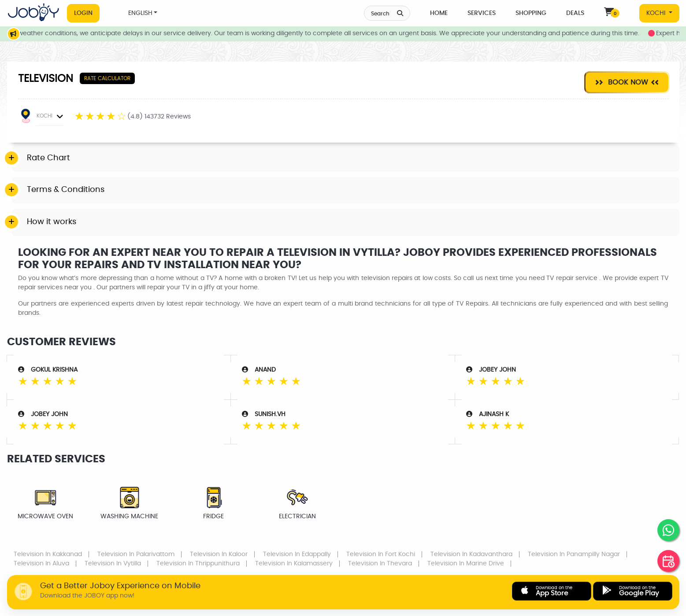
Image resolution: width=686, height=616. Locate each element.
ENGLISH (140, 13)
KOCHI (657, 13)
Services (482, 13)
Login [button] (83, 13)
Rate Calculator (107, 78)
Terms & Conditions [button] (66, 190)
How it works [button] (52, 222)
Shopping (531, 13)
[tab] (345, 159)
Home (439, 13)
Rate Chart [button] (48, 158)
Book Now (627, 82)
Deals (575, 13)
